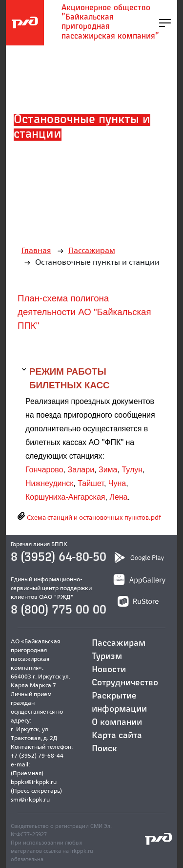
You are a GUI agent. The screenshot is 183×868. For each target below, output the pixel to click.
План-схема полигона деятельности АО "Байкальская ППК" (84, 312)
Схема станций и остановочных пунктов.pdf (93, 517)
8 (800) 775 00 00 (59, 610)
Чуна (117, 483)
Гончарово (44, 470)
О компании (117, 722)
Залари (81, 470)
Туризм (107, 656)
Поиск (104, 749)
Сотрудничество (125, 683)
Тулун (132, 470)
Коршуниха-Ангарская (65, 497)
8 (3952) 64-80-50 (59, 557)
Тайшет (91, 483)
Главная (36, 250)
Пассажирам (92, 250)
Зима (108, 470)
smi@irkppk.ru (30, 799)
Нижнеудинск (49, 483)
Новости (109, 670)
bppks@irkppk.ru (34, 782)
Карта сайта (117, 736)
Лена (118, 497)
